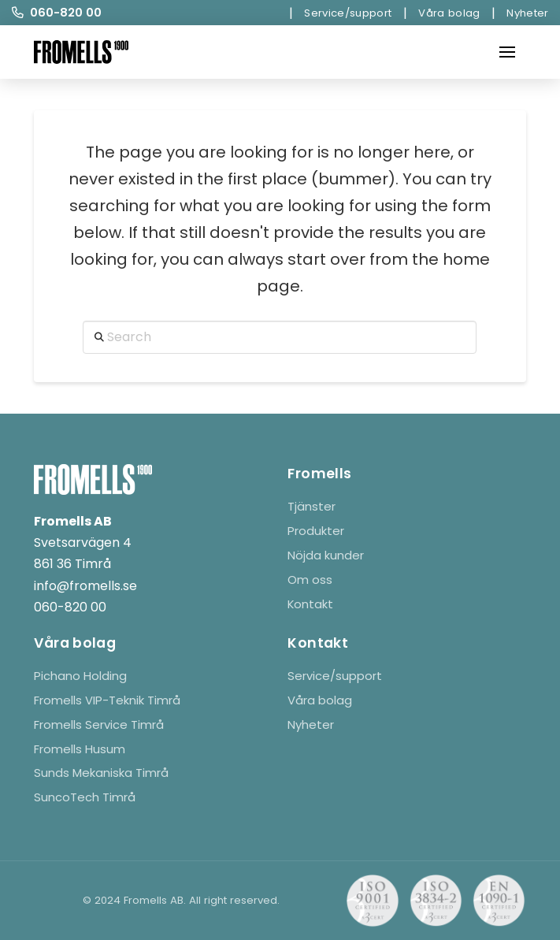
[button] (507, 52)
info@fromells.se (85, 586)
